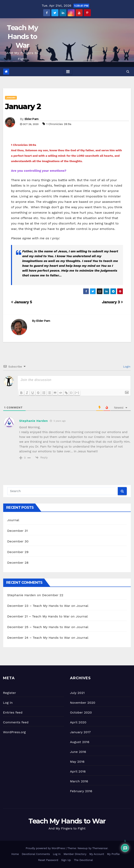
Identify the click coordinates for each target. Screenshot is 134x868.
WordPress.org (14, 732)
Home (15, 854)
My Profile (113, 854)
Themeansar (100, 848)
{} (71, 392)
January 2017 (80, 732)
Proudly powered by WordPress (46, 848)
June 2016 (78, 752)
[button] (128, 72)
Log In (57, 854)
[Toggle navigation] (68, 72)
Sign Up (66, 860)
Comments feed (16, 722)
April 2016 (78, 771)
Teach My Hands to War (22, 37)
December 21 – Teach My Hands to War (38, 616)
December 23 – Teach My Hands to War (39, 606)
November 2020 (83, 703)
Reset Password (48, 860)
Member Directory (75, 854)
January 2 (23, 106)
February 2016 (81, 791)
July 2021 (77, 693)
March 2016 (79, 781)
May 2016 (77, 762)
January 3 (112, 302)
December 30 (18, 541)
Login (126, 366)
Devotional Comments (36, 854)
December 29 (18, 552)
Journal (13, 520)
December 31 (17, 531)
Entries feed (13, 712)
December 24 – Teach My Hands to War (39, 638)
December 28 (18, 563)
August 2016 (80, 742)
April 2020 (78, 722)
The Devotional (83, 860)
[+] (77, 392)
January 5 (21, 302)
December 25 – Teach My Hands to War (39, 627)
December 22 (53, 595)
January (11, 98)
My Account (97, 854)
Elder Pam (32, 119)
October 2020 (81, 712)
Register (9, 693)
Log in (8, 703)
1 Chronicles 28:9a (59, 124)
